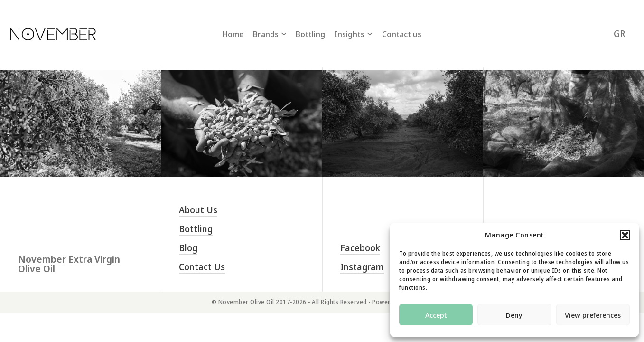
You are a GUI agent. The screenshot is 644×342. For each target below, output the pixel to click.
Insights (349, 34)
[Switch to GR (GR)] (619, 34)
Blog (188, 248)
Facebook (360, 248)
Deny (514, 315)
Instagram (362, 267)
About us (198, 210)
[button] (625, 235)
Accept (436, 315)
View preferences (593, 315)
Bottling (310, 34)
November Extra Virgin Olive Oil (69, 264)
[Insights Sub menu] (370, 34)
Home (233, 34)
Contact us (402, 34)
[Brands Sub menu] (284, 34)
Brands (266, 34)
